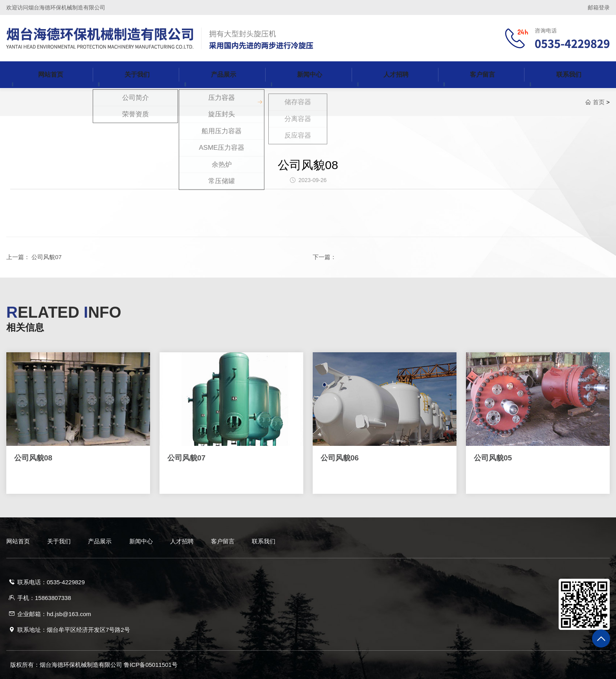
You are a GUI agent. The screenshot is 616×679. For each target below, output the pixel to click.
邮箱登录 (599, 7)
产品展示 (100, 541)
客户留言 (223, 541)
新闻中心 (141, 541)
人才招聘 (182, 541)
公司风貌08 (308, 165)
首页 (599, 102)
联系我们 (264, 541)
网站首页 (18, 541)
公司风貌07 (47, 257)
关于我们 (59, 541)
